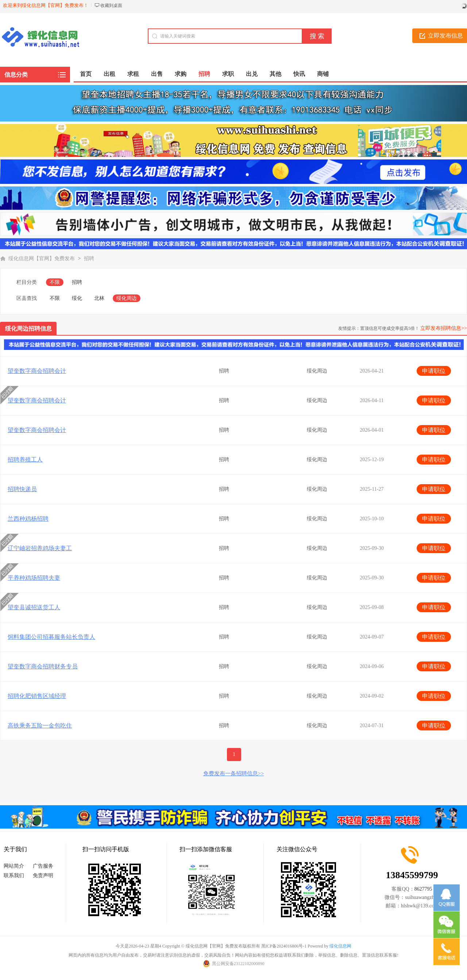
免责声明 (43, 875)
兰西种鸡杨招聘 (28, 519)
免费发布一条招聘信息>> (234, 773)
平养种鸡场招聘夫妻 (34, 578)
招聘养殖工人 (25, 460)
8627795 (423, 889)
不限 (55, 282)
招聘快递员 (22, 489)
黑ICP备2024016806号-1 (284, 946)
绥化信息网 (340, 946)
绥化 (77, 298)
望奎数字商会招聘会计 (37, 371)
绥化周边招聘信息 (28, 329)
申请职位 (434, 371)
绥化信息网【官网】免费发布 (42, 258)
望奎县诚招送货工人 (34, 607)
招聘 (89, 258)
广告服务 (43, 866)
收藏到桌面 (111, 5)
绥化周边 (127, 298)
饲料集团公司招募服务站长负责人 (51, 637)
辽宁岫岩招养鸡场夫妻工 (40, 548)
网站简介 (14, 866)
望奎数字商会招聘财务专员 (43, 666)
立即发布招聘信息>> (444, 328)
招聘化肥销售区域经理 (37, 696)
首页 (86, 74)
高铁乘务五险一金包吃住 (40, 726)
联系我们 (14, 875)
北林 (99, 298)
